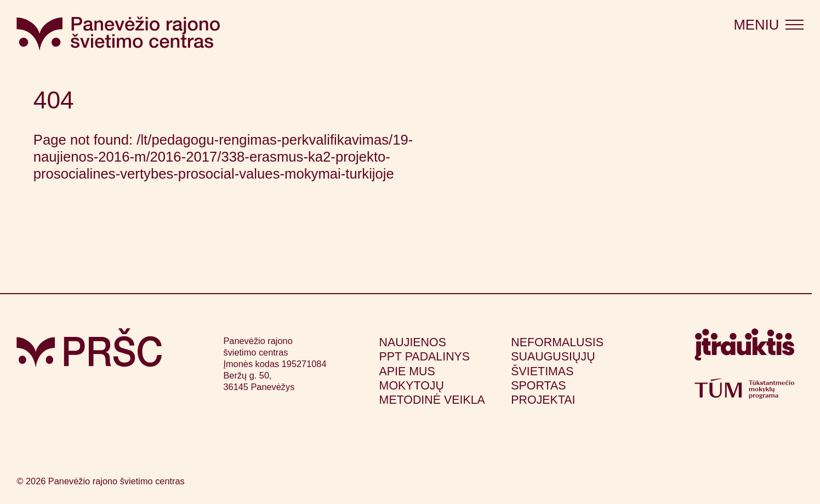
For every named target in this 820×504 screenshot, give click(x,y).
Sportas (538, 386)
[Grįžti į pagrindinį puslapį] (89, 348)
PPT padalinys (425, 357)
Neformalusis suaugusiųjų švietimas (557, 357)
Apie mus (407, 371)
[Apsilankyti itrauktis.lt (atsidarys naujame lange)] (744, 349)
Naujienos (413, 342)
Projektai (543, 400)
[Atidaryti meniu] (768, 25)
